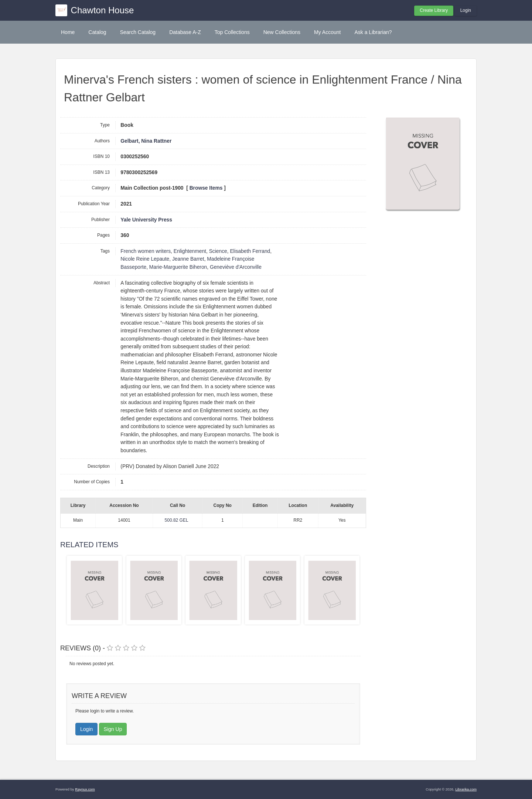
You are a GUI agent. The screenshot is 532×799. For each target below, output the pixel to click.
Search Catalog (138, 32)
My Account (327, 32)
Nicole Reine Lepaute (145, 259)
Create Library (434, 10)
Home (68, 32)
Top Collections (232, 32)
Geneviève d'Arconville (236, 267)
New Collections (282, 32)
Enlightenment (190, 251)
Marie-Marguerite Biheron (178, 267)
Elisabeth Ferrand (250, 251)
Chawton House (103, 10)
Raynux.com (85, 789)
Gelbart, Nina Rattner (146, 141)
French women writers (146, 251)
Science (218, 251)
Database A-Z (185, 32)
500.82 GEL (177, 520)
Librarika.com (466, 789)
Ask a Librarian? (373, 32)
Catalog (97, 32)
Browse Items (206, 188)
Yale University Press (146, 220)
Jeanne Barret (188, 259)
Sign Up (113, 729)
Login (466, 10)
